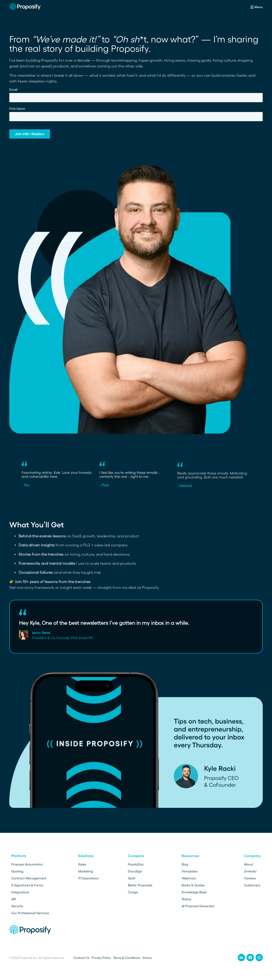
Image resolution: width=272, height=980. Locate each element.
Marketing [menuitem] (86, 871)
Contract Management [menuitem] (29, 878)
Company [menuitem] (252, 856)
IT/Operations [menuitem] (88, 878)
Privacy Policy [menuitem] (101, 958)
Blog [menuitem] (185, 864)
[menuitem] (241, 958)
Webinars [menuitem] (189, 878)
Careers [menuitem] (250, 878)
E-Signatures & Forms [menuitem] (27, 885)
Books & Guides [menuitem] (193, 885)
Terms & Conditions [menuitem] (127, 958)
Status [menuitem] (186, 899)
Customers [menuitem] (252, 885)
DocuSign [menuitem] (135, 871)
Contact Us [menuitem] (81, 958)
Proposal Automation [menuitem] (27, 864)
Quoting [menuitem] (17, 871)
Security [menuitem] (17, 906)
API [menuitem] (14, 899)
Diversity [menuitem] (250, 871)
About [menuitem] (248, 864)
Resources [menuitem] (190, 856)
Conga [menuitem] (133, 892)
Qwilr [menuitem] (132, 878)
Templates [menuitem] (190, 871)
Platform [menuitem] (19, 856)
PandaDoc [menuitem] (136, 864)
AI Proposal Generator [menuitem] (198, 906)
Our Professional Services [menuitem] (30, 913)
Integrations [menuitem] (20, 892)
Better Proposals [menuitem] (140, 885)
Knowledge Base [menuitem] (194, 892)
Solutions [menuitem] (86, 856)
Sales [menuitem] (82, 864)
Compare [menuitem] (136, 856)
